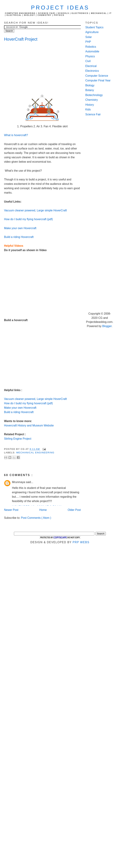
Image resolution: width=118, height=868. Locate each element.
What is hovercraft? (16, 135)
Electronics (92, 71)
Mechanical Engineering (35, 453)
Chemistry (92, 100)
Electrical (91, 66)
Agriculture (92, 32)
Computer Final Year (98, 80)
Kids (88, 109)
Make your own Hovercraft (20, 228)
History (90, 105)
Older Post (74, 510)
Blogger (107, 326)
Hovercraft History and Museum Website (29, 425)
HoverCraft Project (21, 39)
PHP (88, 42)
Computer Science (97, 76)
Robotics (91, 47)
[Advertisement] (32, 68)
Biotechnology (94, 95)
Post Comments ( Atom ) (36, 518)
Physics (90, 56)
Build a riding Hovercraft (19, 237)
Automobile (92, 51)
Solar (89, 37)
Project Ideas (60, 8)
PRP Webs (81, 542)
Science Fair (93, 114)
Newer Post (11, 510)
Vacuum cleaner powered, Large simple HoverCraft (35, 210)
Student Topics (94, 27)
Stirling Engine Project (18, 439)
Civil (88, 61)
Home (43, 510)
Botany (90, 90)
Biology (90, 85)
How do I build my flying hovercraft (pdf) (28, 219)
